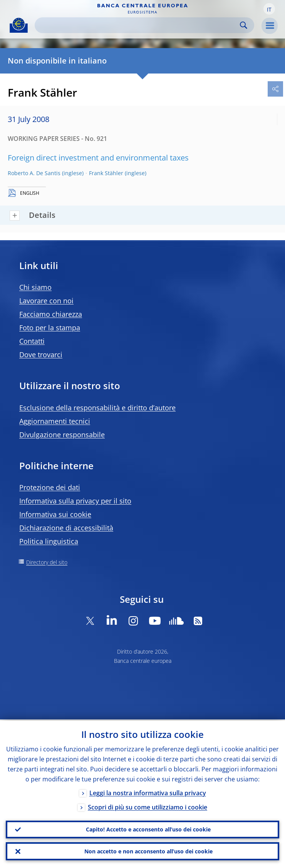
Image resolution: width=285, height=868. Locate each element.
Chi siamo (35, 287)
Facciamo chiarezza (51, 314)
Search (244, 25)
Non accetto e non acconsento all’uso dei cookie (148, 851)
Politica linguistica (49, 541)
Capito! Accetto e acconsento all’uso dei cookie (148, 829)
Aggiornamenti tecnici (55, 421)
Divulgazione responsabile (62, 435)
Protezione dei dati (50, 487)
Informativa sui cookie (55, 514)
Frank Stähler (106, 173)
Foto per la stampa (50, 328)
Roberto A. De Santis (34, 173)
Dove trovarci (41, 355)
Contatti (32, 341)
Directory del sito (47, 562)
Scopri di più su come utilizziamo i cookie (148, 806)
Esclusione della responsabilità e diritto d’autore (97, 408)
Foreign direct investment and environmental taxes (98, 158)
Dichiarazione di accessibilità (66, 528)
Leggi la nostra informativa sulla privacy (148, 792)
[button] (269, 9)
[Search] (138, 25)
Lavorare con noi (46, 301)
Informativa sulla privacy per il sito (75, 501)
